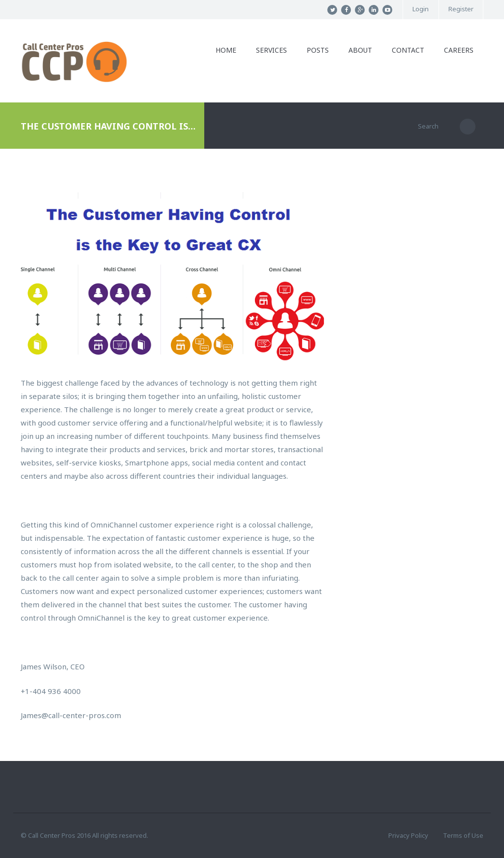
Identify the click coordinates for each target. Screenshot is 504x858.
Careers (459, 50)
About (360, 50)
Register (461, 9)
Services (271, 50)
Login (421, 9)
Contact (408, 50)
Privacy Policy (408, 835)
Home (226, 50)
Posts (318, 50)
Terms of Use (463, 835)
